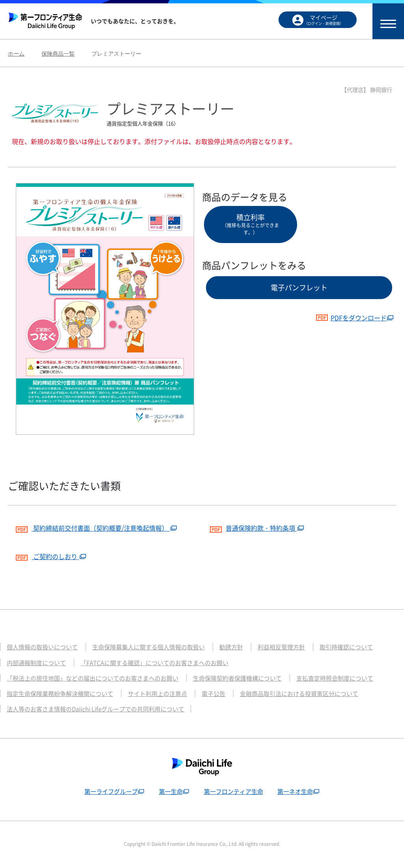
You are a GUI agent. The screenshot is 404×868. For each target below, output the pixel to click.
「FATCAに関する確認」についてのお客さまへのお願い (154, 663)
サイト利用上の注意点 (157, 694)
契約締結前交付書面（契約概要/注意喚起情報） (93, 527)
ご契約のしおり (47, 555)
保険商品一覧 (58, 54)
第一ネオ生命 (295, 791)
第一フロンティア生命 (234, 791)
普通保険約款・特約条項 (253, 527)
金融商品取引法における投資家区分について (299, 694)
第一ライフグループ (111, 791)
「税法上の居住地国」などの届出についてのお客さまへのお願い (93, 678)
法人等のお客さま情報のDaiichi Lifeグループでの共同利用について (95, 709)
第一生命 (171, 791)
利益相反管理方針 (281, 647)
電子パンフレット (299, 287)
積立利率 (251, 224)
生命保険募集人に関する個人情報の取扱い (149, 647)
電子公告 (213, 694)
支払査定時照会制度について (335, 678)
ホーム (16, 54)
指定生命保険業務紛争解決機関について (60, 694)
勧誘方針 (231, 647)
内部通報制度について (36, 663)
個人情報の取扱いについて (42, 647)
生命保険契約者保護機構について (237, 678)
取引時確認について (346, 647)
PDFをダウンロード (351, 318)
